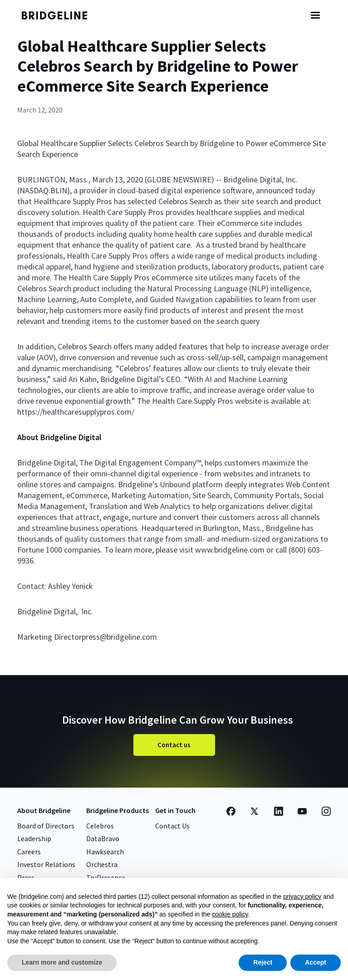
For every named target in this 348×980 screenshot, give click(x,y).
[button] (315, 15)
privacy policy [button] (302, 897)
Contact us (174, 745)
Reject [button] (263, 962)
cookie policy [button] (230, 914)
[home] (60, 15)
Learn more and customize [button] (62, 962)
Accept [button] (316, 962)
